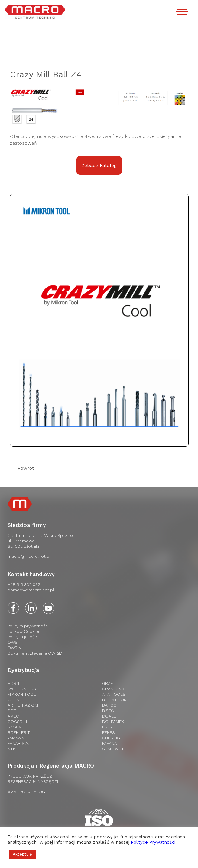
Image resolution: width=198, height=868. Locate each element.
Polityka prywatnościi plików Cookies (28, 629)
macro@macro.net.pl (29, 556)
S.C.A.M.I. (16, 727)
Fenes (109, 732)
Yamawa (16, 738)
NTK (11, 749)
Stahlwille (115, 749)
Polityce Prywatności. (154, 842)
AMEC (13, 716)
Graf (108, 683)
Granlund (113, 689)
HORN (13, 683)
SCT (12, 711)
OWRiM (15, 648)
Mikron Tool (22, 694)
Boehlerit (19, 732)
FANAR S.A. (18, 743)
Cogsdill (18, 722)
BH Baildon (114, 700)
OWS (13, 642)
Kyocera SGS (22, 689)
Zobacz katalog (99, 165)
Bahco (109, 705)
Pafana (110, 743)
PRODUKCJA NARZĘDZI (30, 776)
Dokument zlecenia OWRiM (35, 653)
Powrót (26, 468)
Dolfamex (113, 722)
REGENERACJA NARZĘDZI (33, 781)
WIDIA (13, 700)
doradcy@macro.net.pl (31, 590)
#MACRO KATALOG (26, 792)
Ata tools (114, 694)
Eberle (110, 727)
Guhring (111, 738)
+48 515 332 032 (24, 584)
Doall (109, 716)
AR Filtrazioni (23, 705)
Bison (108, 711)
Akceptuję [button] (22, 854)
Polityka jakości (23, 637)
